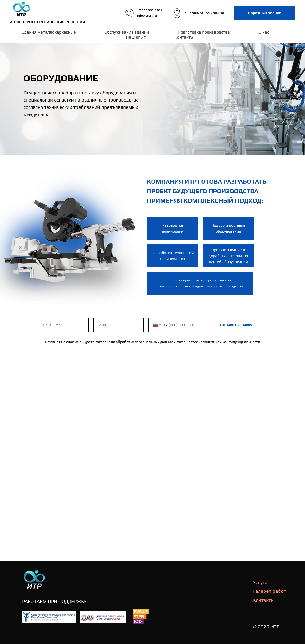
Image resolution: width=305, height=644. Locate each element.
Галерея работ (269, 591)
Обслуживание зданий (127, 32)
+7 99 (141, 10)
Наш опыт (136, 37)
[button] (264, 13)
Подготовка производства (204, 32)
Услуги (260, 582)
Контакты (184, 37)
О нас (264, 32)
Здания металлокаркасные (49, 32)
